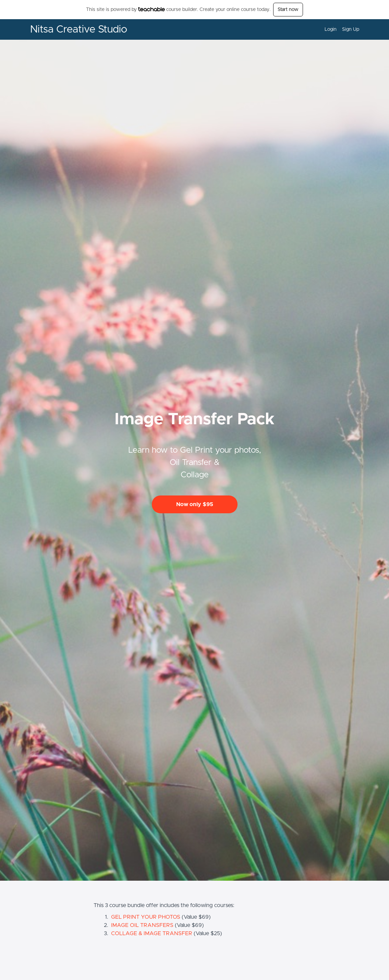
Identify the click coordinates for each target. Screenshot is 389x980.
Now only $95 (195, 504)
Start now (288, 10)
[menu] (339, 29)
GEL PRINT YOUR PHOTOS (146, 917)
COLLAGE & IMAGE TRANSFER (152, 933)
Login (331, 29)
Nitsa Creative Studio (79, 29)
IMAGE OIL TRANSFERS (142, 925)
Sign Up (351, 29)
